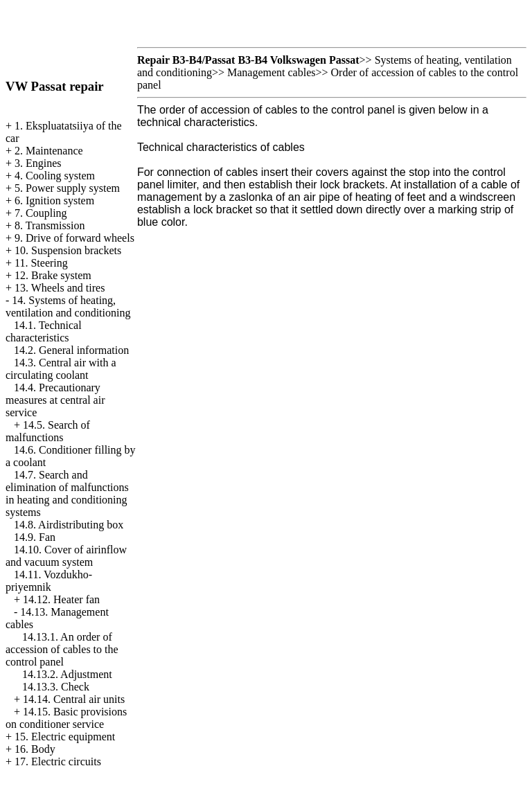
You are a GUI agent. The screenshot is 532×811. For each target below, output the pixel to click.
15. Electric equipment (65, 737)
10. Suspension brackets (68, 250)
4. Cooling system (55, 176)
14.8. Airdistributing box (69, 525)
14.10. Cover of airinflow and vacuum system (66, 556)
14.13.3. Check (56, 687)
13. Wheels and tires (60, 288)
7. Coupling (41, 213)
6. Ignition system (54, 200)
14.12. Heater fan (61, 599)
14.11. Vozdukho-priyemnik (49, 581)
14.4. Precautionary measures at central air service (55, 400)
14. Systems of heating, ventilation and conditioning (68, 306)
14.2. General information (71, 350)
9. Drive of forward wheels (74, 238)
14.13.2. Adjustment (67, 674)
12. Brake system (53, 275)
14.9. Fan (35, 537)
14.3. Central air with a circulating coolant (61, 369)
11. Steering (41, 263)
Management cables (272, 72)
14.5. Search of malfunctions (48, 431)
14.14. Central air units (74, 699)
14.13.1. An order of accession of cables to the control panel (62, 649)
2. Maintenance (49, 151)
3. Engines (38, 163)
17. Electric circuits (58, 761)
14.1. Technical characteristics (44, 331)
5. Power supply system (67, 188)
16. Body (35, 749)
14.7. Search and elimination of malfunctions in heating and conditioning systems (67, 493)
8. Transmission (50, 225)
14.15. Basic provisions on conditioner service (66, 718)
